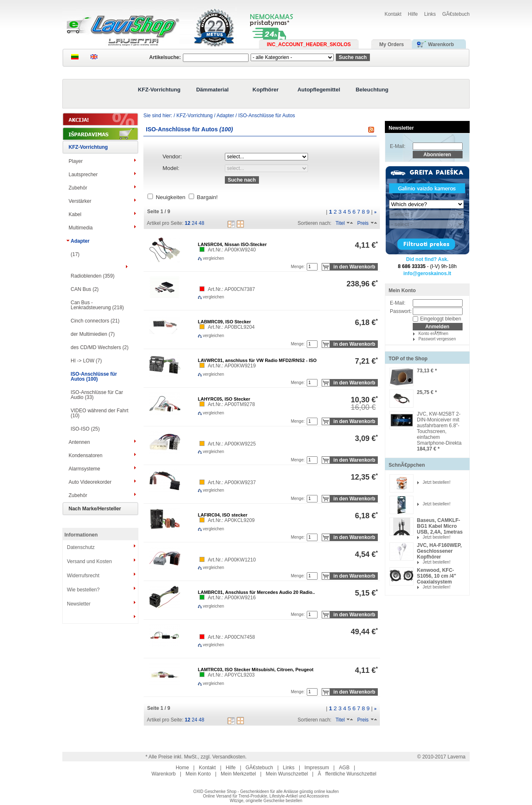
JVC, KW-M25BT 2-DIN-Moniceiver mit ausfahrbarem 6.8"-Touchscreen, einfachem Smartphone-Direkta (439, 428)
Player (76, 161)
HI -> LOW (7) (86, 361)
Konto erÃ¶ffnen (433, 334)
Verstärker (80, 201)
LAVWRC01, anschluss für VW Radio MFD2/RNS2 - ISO (257, 360)
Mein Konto (402, 290)
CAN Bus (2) (85, 289)
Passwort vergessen (437, 339)
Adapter (80, 241)
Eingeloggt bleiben (441, 319)
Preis (363, 223)
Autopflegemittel (319, 90)
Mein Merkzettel (238, 774)
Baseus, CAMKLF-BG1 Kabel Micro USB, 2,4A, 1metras (440, 526)
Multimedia (81, 228)
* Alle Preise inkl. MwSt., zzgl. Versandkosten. (196, 757)
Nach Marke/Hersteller (95, 509)
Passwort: (401, 311)
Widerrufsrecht (83, 576)
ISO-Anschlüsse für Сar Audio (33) (97, 395)
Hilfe (413, 14)
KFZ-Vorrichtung (159, 90)
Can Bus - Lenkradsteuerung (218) (97, 305)
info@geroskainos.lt (427, 273)
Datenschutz (81, 547)
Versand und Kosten (89, 561)
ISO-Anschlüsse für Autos (267, 116)
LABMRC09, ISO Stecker (224, 322)
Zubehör (78, 188)
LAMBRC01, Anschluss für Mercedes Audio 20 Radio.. (256, 592)
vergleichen (204, 258)
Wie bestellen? (83, 590)
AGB (344, 768)
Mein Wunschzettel (287, 774)
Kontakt (393, 14)
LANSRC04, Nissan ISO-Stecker (232, 244)
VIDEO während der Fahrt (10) (100, 413)
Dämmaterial (212, 90)
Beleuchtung (372, 90)
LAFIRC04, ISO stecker (223, 515)
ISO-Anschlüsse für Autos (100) (94, 377)
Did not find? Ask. (427, 259)
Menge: (298, 267)
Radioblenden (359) (92, 276)
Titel (340, 223)
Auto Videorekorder (90, 482)
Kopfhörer (266, 90)
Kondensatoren (85, 455)
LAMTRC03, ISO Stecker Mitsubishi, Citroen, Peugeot (256, 670)
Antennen (79, 442)
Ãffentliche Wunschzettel (347, 774)
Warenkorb (164, 774)
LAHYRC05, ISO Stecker (224, 399)
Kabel (75, 214)
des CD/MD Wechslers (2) (100, 347)
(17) (75, 254)
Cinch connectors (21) (95, 321)
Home (182, 768)
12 (188, 223)
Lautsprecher (83, 175)
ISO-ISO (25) (85, 429)
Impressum (316, 768)
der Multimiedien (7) (93, 334)
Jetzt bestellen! (437, 482)
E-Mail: (398, 146)
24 (194, 223)
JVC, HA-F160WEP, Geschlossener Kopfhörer (439, 551)
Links (430, 14)
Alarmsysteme (84, 469)
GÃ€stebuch (456, 14)
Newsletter (79, 604)
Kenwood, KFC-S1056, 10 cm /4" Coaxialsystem (436, 576)
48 (201, 223)
